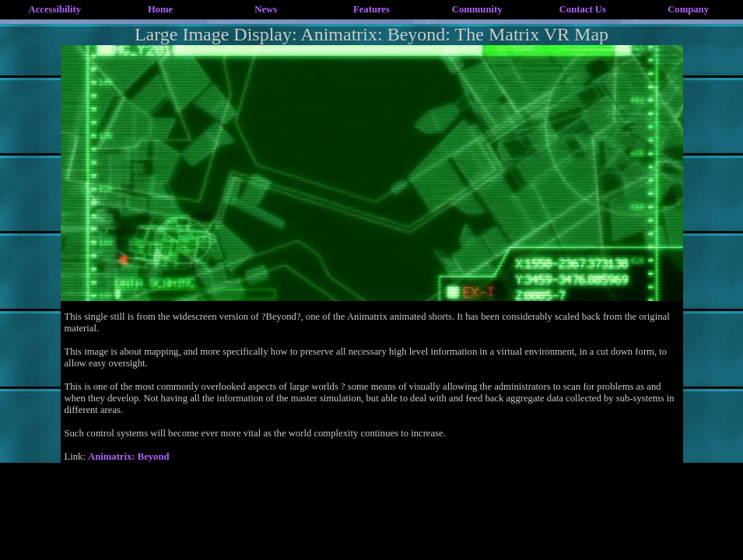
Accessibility (55, 9)
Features (371, 9)
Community (477, 9)
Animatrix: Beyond (128, 457)
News (266, 9)
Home (160, 9)
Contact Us (583, 9)
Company (688, 9)
